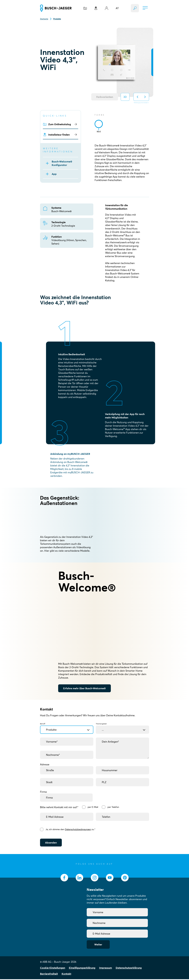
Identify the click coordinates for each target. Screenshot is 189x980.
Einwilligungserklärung (82, 969)
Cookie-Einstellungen (53, 969)
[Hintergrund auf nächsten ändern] (145, 97)
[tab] (99, 124)
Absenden (51, 843)
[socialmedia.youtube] (110, 878)
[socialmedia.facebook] (64, 878)
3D (125, 97)
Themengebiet (122, 727)
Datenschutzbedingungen (78, 830)
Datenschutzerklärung (129, 969)
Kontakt (66, 974)
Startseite (44, 19)
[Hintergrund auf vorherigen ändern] (137, 97)
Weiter (98, 945)
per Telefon (114, 807)
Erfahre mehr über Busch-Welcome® (84, 688)
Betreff (67, 727)
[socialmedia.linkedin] (79, 878)
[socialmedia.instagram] (95, 878)
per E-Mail (93, 807)
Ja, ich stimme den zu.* (71, 830)
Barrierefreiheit (49, 974)
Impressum (106, 969)
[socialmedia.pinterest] (125, 878)
